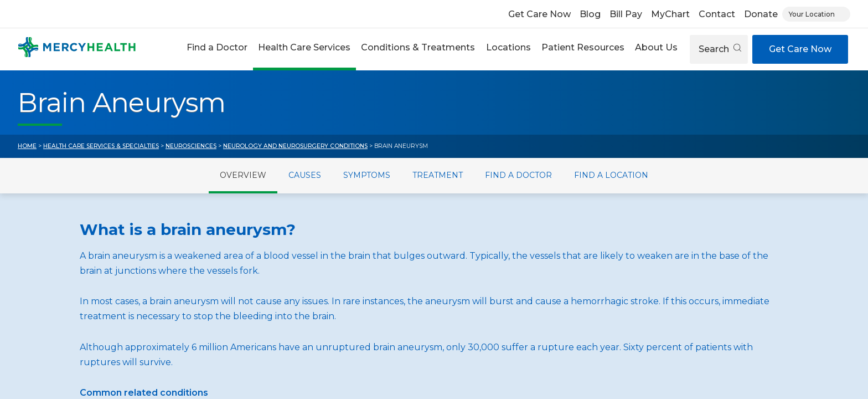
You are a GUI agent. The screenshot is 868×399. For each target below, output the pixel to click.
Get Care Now (539, 14)
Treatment (438, 175)
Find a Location (611, 175)
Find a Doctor (217, 47)
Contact (717, 14)
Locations (508, 47)
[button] (217, 49)
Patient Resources (583, 47)
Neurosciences (191, 146)
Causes (305, 175)
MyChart (670, 14)
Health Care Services (304, 47)
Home (27, 146)
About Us (656, 47)
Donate (761, 14)
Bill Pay (626, 14)
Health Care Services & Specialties (101, 146)
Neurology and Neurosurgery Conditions (295, 146)
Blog (590, 14)
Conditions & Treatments (418, 47)
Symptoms (367, 175)
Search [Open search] (720, 49)
